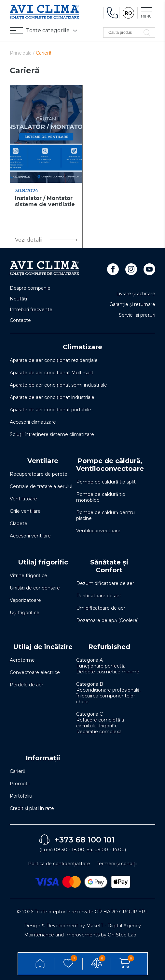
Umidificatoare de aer (101, 608)
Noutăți (18, 299)
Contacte (20, 320)
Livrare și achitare (136, 294)
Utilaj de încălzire (43, 647)
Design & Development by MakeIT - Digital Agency (82, 926)
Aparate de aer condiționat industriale (52, 397)
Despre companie (30, 288)
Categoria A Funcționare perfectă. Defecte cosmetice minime (108, 666)
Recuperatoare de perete (39, 474)
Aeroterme (22, 660)
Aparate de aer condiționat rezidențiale (54, 360)
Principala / (23, 53)
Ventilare (43, 461)
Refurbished (109, 647)
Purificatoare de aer (99, 596)
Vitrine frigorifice (28, 576)
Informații (43, 758)
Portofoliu (21, 796)
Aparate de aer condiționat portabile (50, 410)
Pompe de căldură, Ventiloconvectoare (110, 465)
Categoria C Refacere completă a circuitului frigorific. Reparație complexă (100, 723)
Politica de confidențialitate (59, 864)
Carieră (18, 771)
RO (129, 13)
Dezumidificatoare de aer (105, 583)
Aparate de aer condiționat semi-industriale (58, 385)
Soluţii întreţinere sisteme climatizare (52, 434)
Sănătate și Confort (109, 566)
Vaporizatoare (25, 600)
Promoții (20, 784)
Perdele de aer (27, 685)
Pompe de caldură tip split (106, 482)
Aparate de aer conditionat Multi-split (52, 373)
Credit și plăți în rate (32, 808)
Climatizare (82, 347)
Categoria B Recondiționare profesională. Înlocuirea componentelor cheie (108, 693)
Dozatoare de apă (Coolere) (107, 620)
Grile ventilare (25, 511)
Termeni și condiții (117, 864)
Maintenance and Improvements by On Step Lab (80, 935)
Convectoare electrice (35, 672)
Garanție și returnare (132, 304)
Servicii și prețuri (137, 315)
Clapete (19, 523)
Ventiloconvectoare (98, 531)
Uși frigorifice (25, 613)
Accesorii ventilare (30, 536)
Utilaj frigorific (43, 562)
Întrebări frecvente (31, 310)
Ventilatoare (23, 499)
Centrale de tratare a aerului (41, 486)
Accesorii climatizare (33, 422)
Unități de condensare (35, 588)
